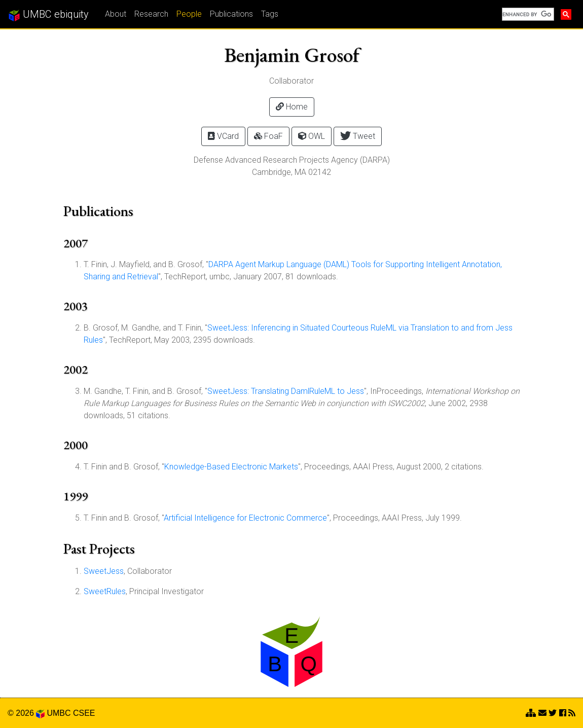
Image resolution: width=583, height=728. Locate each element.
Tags (270, 14)
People (189, 14)
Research (151, 14)
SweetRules (105, 591)
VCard (223, 136)
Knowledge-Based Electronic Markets (231, 467)
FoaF (268, 136)
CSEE (84, 713)
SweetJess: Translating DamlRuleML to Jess (286, 391)
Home (292, 107)
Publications (231, 14)
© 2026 (26, 713)
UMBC (59, 713)
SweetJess (104, 571)
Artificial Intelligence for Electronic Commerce (245, 518)
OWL (312, 136)
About (116, 14)
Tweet (358, 136)
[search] (527, 14)
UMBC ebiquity (48, 15)
